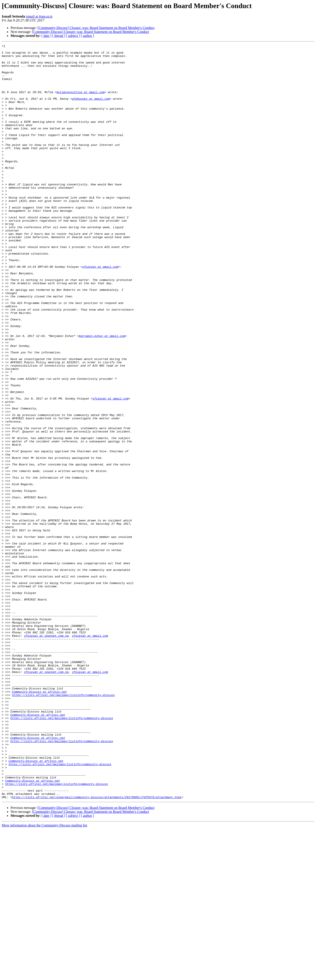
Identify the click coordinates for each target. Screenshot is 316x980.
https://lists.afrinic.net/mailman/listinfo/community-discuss (63, 825)
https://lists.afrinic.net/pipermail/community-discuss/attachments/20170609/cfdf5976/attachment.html (97, 948)
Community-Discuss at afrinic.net (39, 821)
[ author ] (88, 36)
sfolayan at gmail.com (100, 311)
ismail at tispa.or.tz (39, 16)
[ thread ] (59, 36)
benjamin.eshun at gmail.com (102, 394)
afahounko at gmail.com (91, 110)
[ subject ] (73, 36)
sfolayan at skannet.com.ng (46, 754)
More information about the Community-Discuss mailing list (44, 976)
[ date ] (46, 36)
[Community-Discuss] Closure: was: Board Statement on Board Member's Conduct (96, 28)
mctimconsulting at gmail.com (81, 102)
